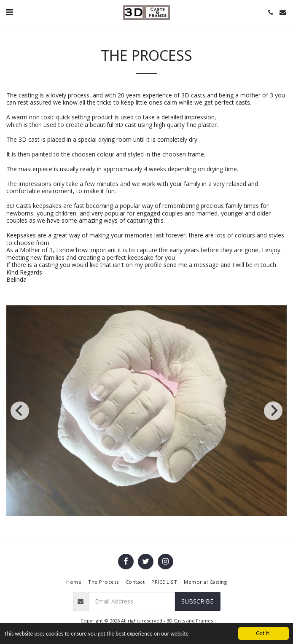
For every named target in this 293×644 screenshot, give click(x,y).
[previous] (20, 411)
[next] (273, 411)
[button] (9, 12)
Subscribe (197, 601)
